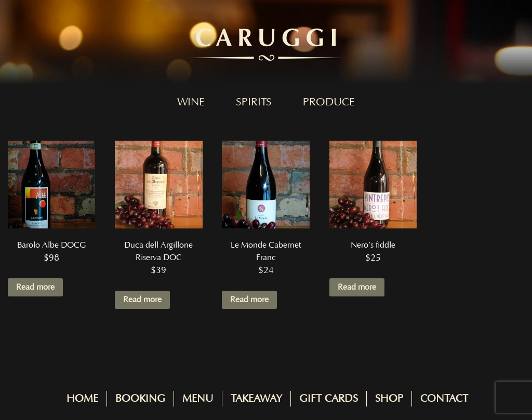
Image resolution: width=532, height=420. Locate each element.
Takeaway (256, 399)
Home (82, 399)
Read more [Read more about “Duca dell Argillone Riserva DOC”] (142, 300)
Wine (191, 102)
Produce (329, 102)
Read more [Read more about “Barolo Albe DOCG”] (35, 287)
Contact (444, 399)
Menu (198, 399)
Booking (140, 399)
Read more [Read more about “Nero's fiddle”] (357, 287)
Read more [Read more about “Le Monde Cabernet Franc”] (249, 300)
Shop (389, 399)
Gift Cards (329, 399)
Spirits (254, 102)
